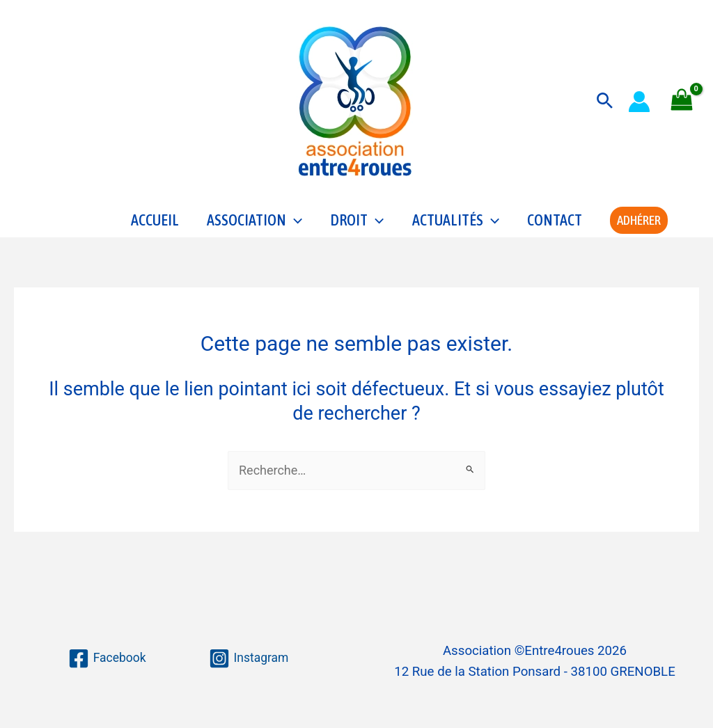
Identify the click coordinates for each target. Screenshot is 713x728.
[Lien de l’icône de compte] (639, 102)
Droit (357, 227)
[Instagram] (249, 658)
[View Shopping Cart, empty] (682, 101)
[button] (605, 101)
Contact (555, 227)
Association (254, 227)
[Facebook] (106, 658)
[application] (294, 227)
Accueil (155, 227)
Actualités (456, 227)
